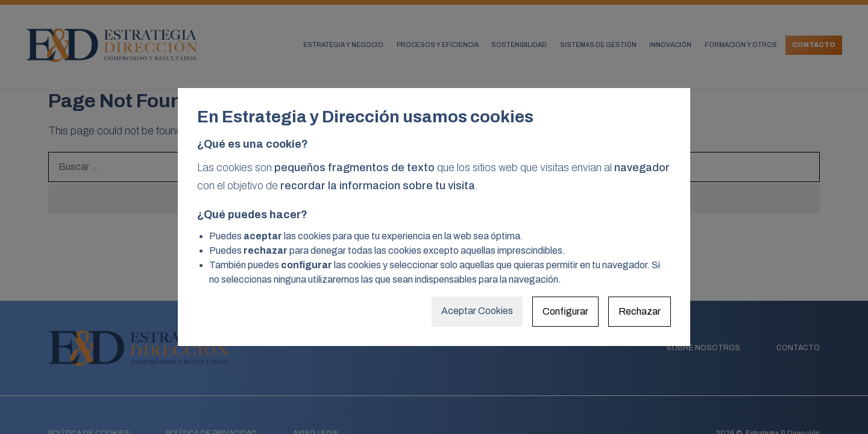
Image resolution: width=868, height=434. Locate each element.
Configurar (565, 311)
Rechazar (640, 311)
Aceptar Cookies (477, 311)
